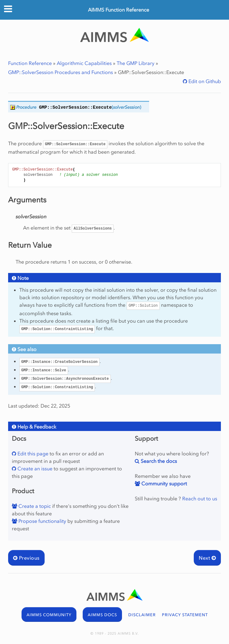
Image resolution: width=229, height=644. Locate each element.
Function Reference (30, 63)
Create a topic (34, 506)
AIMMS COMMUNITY (49, 615)
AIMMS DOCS (102, 615)
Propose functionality (42, 521)
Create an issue (34, 468)
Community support (163, 483)
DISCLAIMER (142, 615)
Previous (26, 558)
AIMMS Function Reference (119, 10)
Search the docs (158, 461)
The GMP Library (136, 63)
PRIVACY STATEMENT (185, 615)
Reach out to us (200, 498)
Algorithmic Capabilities (84, 63)
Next (207, 558)
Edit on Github (204, 81)
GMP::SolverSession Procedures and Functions (61, 72)
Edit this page (32, 453)
